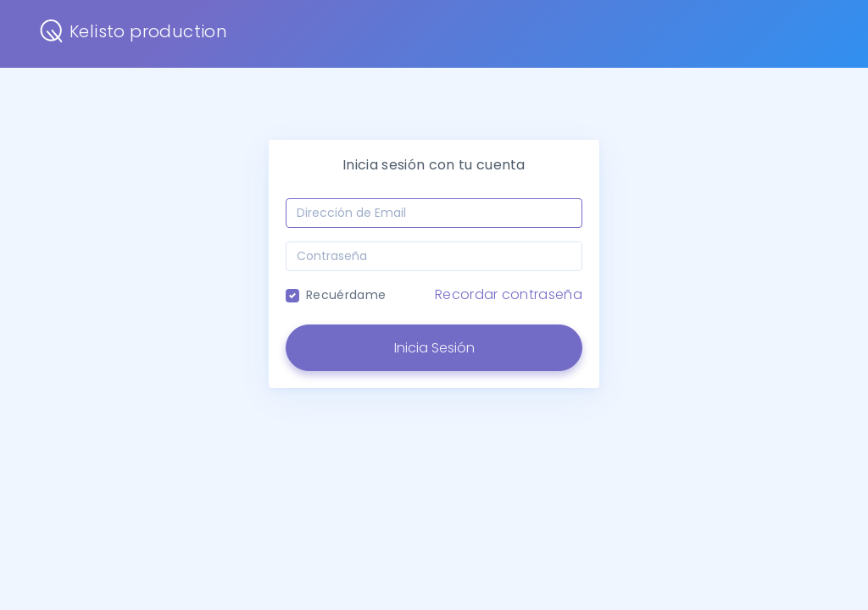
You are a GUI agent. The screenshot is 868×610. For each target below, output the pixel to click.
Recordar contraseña (509, 294)
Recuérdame (346, 295)
